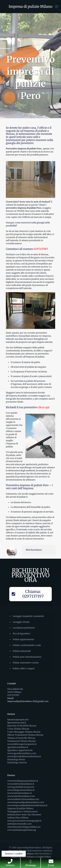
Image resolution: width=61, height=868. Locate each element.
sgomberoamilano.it (18, 747)
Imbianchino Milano (18, 818)
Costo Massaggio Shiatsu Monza (24, 732)
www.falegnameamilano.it (21, 790)
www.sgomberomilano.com (22, 753)
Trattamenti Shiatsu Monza (21, 741)
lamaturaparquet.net (18, 720)
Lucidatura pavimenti (24, 628)
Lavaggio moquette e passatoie (28, 616)
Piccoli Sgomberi (21, 634)
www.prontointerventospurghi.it (24, 821)
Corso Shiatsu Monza (18, 729)
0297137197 (41, 249)
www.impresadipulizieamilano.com (26, 802)
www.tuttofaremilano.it (20, 793)
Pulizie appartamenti (23, 639)
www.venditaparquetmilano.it (23, 781)
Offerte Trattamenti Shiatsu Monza (25, 735)
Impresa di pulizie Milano (30, 6)
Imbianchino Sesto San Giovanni (24, 815)
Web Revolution (34, 550)
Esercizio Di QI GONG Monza (22, 726)
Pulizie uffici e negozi (24, 668)
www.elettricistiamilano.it (21, 784)
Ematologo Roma (16, 759)
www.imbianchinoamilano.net (23, 799)
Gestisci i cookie (14, 854)
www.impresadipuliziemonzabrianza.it (27, 805)
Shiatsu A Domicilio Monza (21, 738)
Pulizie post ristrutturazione (27, 657)
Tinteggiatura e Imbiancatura (22, 812)
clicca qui (44, 407)
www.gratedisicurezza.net (21, 787)
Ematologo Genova (17, 763)
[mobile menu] (57, 6)
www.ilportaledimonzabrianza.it (24, 756)
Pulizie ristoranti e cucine (26, 663)
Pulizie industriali (22, 651)
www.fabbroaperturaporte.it (22, 744)
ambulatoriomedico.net (19, 824)
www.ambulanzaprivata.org (22, 830)
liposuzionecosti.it (17, 723)
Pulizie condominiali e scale (27, 645)
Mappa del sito (18, 857)
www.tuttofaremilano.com (21, 796)
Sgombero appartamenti (20, 750)
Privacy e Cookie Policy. (39, 857)
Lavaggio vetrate (21, 622)
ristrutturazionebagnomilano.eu (24, 827)
